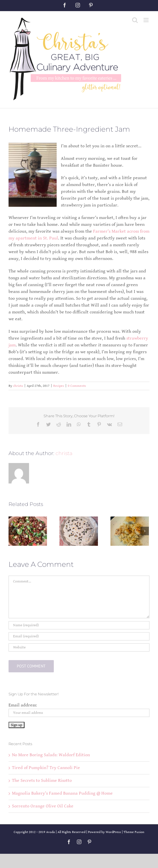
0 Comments (77, 386)
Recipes (59, 386)
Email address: (23, 705)
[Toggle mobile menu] (146, 20)
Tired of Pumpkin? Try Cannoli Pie (46, 768)
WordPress (113, 832)
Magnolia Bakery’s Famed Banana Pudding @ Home (62, 793)
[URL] (79, 647)
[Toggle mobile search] (135, 20)
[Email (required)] (79, 636)
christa (18, 386)
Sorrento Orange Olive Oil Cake (43, 806)
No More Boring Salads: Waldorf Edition (51, 755)
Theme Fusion (134, 832)
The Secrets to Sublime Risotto (42, 781)
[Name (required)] (79, 625)
